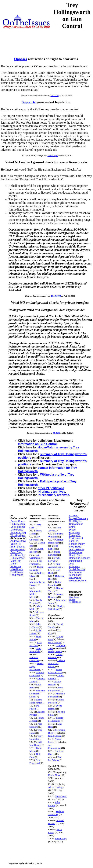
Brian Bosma (17, 547)
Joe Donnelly (18, 555)
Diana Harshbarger (36, 701)
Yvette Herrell (55, 707)
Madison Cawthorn (34, 659)
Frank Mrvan (54, 559)
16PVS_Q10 (53, 156)
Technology (75, 575)
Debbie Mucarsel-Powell (56, 663)
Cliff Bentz (35, 686)
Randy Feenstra (36, 602)
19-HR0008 (56, 296)
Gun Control (76, 552)
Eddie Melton (18, 524)
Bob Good (35, 755)
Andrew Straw (18, 541)
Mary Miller (36, 608)
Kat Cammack (34, 556)
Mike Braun (17, 569)
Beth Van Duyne (36, 743)
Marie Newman (54, 553)
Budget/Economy (78, 518)
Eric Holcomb (18, 527)
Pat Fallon (34, 707)
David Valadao (55, 626)
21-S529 (56, 433)
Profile (72, 600)
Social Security (77, 569)
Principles (74, 566)
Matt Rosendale (35, 650)
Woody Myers (18, 535)
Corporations (76, 524)
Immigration (75, 561)
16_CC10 (55, 96)
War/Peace (75, 578)
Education (74, 532)
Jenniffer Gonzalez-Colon (37, 694)
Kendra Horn (55, 736)
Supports (29, 102)
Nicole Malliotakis (55, 719)
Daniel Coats (17, 521)
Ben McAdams (55, 758)
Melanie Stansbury (56, 813)
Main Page (74, 597)
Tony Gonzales (36, 737)
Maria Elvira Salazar (55, 671)
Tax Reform (75, 572)
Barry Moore (36, 532)
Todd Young (17, 575)
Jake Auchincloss (54, 565)
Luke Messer (17, 558)
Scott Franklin (36, 562)
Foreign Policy (77, 544)
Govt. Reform (76, 549)
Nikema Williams (56, 535)
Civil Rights (75, 521)
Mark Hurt (16, 561)
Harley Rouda (55, 651)
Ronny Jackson (37, 719)
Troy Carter (61, 796)
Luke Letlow (35, 632)
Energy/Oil (75, 535)
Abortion (73, 515)
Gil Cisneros (54, 642)
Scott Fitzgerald (35, 762)
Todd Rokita (17, 572)
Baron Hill (16, 544)
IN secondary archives (53, 495)
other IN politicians (51, 488)
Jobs (72, 564)
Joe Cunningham (55, 746)
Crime (72, 527)
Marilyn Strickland (56, 608)
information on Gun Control (37, 444)
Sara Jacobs (54, 529)
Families (73, 541)
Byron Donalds (36, 568)
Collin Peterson (56, 701)
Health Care (75, 555)
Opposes (21, 59)
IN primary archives (51, 492)
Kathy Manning (55, 583)
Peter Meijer (35, 638)
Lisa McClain (35, 644)
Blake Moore (36, 749)
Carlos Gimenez (55, 656)
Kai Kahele (53, 547)
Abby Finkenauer (55, 689)
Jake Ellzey (61, 838)
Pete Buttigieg (18, 532)
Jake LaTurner (35, 626)
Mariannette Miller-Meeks (35, 594)
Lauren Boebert (36, 550)
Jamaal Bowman (56, 595)
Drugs (72, 530)
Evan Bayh (16, 552)
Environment (76, 538)
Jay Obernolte (34, 538)
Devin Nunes (55, 775)
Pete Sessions (36, 725)
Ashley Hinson (55, 683)
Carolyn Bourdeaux (56, 541)
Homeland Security (79, 558)
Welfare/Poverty (78, 581)
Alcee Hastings (56, 787)
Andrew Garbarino (37, 674)
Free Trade (75, 547)
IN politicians (75, 602)
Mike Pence (17, 530)
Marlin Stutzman (16, 565)
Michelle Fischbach (56, 695)
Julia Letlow (54, 804)
